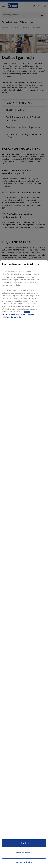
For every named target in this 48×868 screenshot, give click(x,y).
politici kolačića (14, 317)
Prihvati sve (24, 843)
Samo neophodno (24, 862)
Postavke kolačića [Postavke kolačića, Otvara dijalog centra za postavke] (24, 853)
